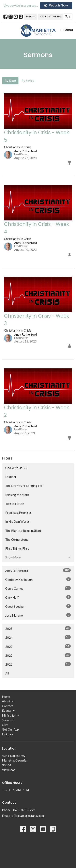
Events (9, 711)
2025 (38, 628)
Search (30, 16)
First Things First (17, 548)
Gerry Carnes (38, 588)
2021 (38, 664)
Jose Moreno (38, 615)
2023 (38, 646)
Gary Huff (38, 597)
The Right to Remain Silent (23, 531)
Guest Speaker (38, 606)
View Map (9, 770)
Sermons (8, 720)
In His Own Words (17, 521)
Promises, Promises (18, 513)
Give (5, 725)
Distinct (11, 477)
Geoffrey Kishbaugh (38, 579)
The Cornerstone (17, 539)
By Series (28, 81)
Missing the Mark (17, 495)
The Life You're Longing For (24, 486)
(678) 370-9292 (51, 16)
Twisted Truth (15, 504)
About (8, 701)
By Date (10, 81)
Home (6, 697)
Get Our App (10, 729)
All (7, 673)
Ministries (11, 715)
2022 (38, 655)
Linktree (8, 734)
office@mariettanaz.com (28, 816)
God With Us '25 (16, 468)
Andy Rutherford (38, 570)
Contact (7, 706)
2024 (38, 637)
